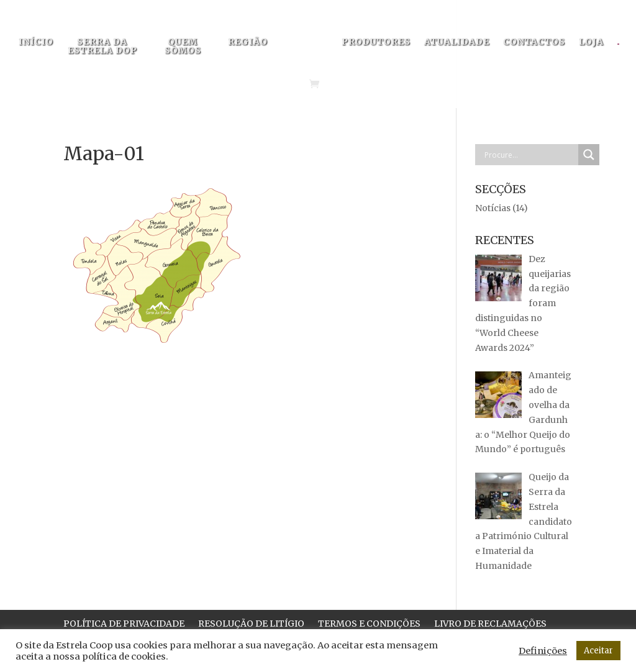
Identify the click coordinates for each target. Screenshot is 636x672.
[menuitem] (625, 48)
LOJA (591, 42)
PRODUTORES (376, 42)
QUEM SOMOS (183, 47)
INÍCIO (36, 42)
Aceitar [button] (598, 651)
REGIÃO (248, 42)
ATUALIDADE (457, 42)
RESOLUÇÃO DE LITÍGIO (251, 624)
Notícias (493, 208)
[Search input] (530, 155)
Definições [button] (543, 651)
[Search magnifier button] (589, 155)
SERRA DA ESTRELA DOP (102, 47)
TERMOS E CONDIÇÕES (369, 624)
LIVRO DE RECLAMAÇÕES (490, 624)
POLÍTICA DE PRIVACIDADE (124, 624)
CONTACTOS (534, 42)
